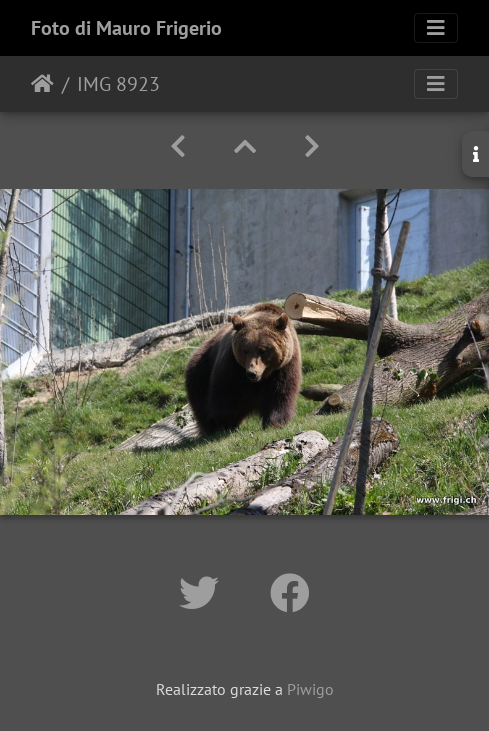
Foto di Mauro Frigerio (126, 28)
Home (42, 84)
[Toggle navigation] (436, 28)
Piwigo (310, 689)
